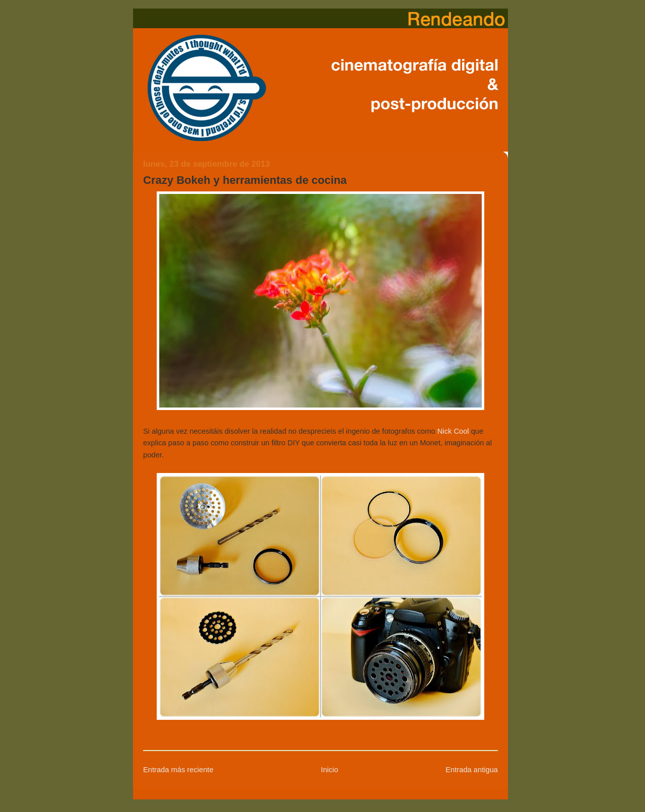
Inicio (330, 770)
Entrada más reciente (178, 770)
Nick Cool (453, 431)
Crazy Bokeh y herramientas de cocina (245, 180)
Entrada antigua (472, 770)
